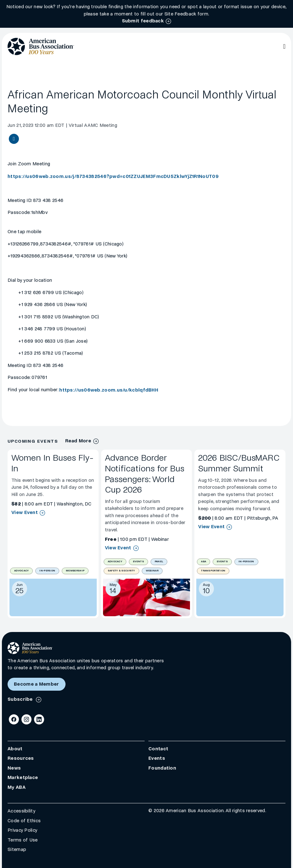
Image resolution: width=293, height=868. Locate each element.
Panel (159, 561)
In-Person (47, 571)
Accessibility (21, 811)
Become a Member (37, 684)
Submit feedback (143, 21)
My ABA (17, 787)
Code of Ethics (24, 821)
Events (138, 561)
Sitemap (17, 849)
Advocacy (21, 571)
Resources (21, 758)
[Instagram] (26, 719)
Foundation (162, 768)
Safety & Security (121, 571)
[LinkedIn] (39, 719)
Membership (75, 571)
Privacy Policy (22, 830)
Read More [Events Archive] (78, 441)
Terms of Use (23, 840)
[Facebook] (14, 719)
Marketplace (23, 777)
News (14, 768)
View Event (25, 513)
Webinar (152, 571)
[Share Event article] (14, 139)
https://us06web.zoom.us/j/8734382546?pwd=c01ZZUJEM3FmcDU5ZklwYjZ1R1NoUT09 (113, 176)
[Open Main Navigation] (284, 46)
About (15, 749)
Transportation (213, 571)
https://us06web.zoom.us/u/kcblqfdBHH (109, 390)
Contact (158, 749)
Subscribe (21, 699)
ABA (204, 561)
